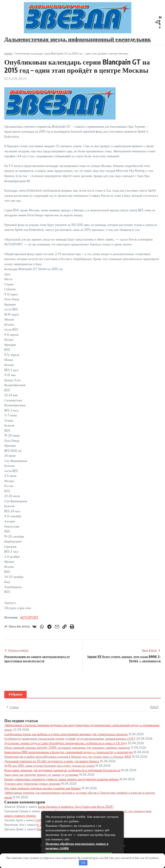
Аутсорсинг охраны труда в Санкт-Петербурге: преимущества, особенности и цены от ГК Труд (66, 743)
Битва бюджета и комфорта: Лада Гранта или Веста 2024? (76, 807)
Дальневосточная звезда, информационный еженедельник (78, 39)
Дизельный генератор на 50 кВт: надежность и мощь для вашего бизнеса (52, 761)
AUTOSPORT (29, 617)
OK (83, 863)
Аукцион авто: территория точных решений (32, 784)
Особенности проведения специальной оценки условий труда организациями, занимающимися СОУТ (70, 739)
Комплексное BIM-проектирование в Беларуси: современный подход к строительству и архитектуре (69, 752)
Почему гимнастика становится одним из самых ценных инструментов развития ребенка (62, 779)
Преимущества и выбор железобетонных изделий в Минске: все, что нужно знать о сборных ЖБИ (68, 757)
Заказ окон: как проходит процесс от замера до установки (41, 775)
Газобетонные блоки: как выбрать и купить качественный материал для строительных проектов (66, 734)
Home (8, 53)
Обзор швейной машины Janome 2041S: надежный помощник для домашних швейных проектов (67, 748)
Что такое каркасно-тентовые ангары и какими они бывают (43, 788)
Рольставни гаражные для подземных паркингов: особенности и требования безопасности (62, 770)
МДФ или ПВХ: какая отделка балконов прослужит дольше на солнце (49, 766)
